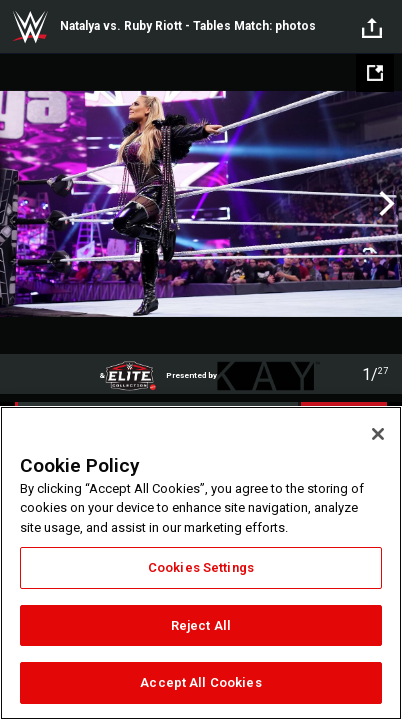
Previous (17, 204)
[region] (201, 563)
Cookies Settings (201, 567)
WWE (30, 27)
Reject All (201, 625)
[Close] (378, 434)
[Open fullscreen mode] (375, 73)
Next (384, 204)
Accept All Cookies (200, 682)
